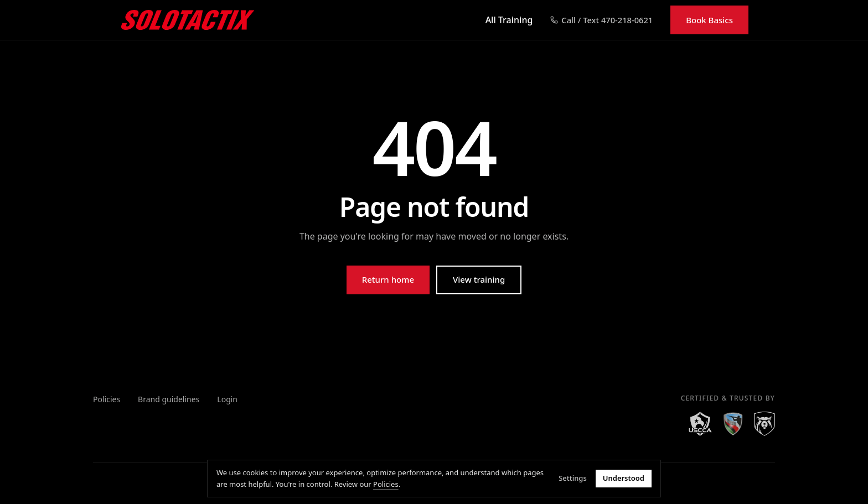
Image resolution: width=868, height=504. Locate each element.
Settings (573, 479)
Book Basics (709, 20)
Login (227, 399)
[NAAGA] (733, 424)
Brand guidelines (169, 399)
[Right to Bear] (764, 424)
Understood (624, 479)
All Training (509, 20)
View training (479, 279)
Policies (107, 399)
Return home (388, 279)
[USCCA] (700, 424)
